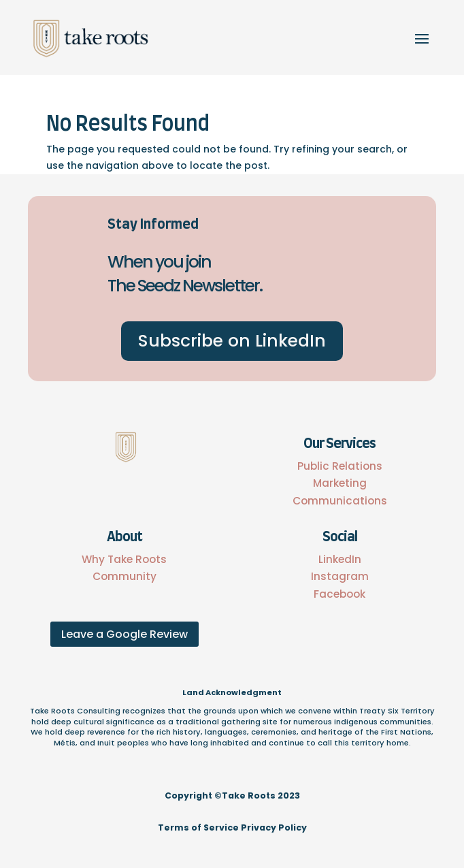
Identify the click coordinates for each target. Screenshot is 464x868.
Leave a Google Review (125, 634)
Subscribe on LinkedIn (232, 341)
